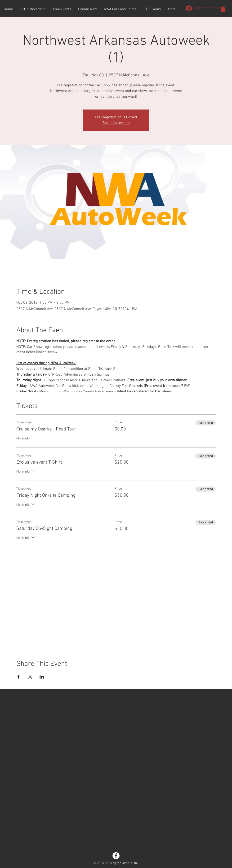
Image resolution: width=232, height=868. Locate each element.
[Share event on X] (30, 677)
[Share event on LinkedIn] (42, 677)
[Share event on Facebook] (19, 677)
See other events (116, 123)
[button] (223, 9)
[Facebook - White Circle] (116, 856)
